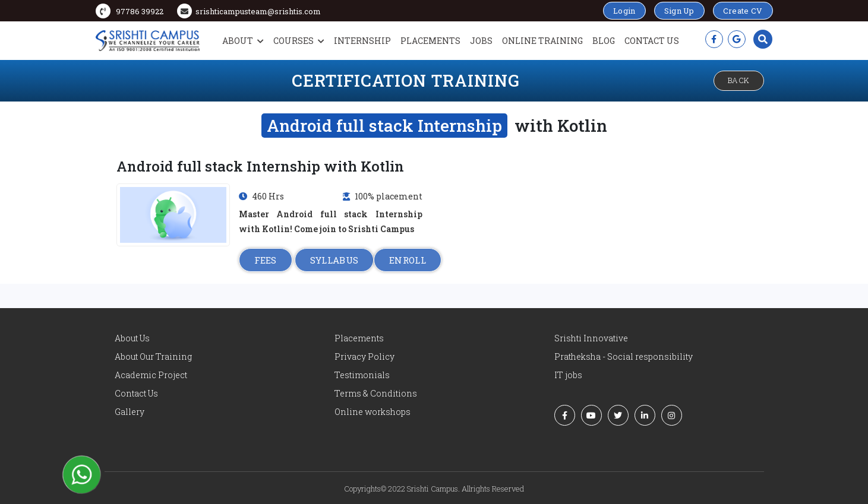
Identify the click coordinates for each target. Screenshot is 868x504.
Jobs (481, 41)
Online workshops (373, 412)
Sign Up (679, 11)
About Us (132, 338)
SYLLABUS (334, 260)
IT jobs (568, 375)
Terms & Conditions (376, 393)
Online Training (542, 41)
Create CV (743, 11)
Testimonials (362, 375)
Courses (299, 41)
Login (624, 11)
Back (739, 80)
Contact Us (652, 41)
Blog (604, 41)
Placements (430, 41)
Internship (362, 41)
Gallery (130, 412)
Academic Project (151, 375)
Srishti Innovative (591, 338)
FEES (266, 260)
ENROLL (408, 260)
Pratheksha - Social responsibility (624, 356)
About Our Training (153, 356)
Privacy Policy (364, 356)
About (243, 41)
